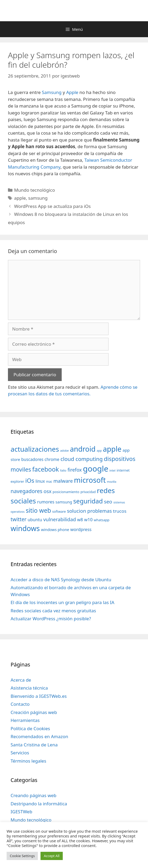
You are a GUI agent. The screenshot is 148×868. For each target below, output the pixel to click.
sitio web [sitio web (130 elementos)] (38, 510)
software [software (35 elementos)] (59, 512)
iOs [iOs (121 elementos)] (30, 480)
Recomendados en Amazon (39, 736)
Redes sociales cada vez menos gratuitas (53, 611)
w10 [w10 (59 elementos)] (88, 519)
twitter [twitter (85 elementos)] (19, 519)
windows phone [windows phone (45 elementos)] (55, 530)
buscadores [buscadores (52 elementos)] (32, 459)
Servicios (20, 753)
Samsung (52, 92)
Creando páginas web (33, 795)
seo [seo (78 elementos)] (108, 502)
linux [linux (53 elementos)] (40, 481)
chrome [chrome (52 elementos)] (52, 459)
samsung (38, 198)
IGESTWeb (21, 812)
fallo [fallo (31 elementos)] (63, 470)
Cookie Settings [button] (22, 856)
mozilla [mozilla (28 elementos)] (112, 482)
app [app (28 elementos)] (99, 451)
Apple (72, 92)
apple (20, 198)
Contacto (20, 704)
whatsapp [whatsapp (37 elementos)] (102, 520)
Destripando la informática (39, 804)
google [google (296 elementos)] (96, 469)
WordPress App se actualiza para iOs (52, 206)
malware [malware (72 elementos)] (63, 481)
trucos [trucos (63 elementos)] (120, 511)
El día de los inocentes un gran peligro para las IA (62, 602)
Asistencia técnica (29, 688)
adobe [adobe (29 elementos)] (64, 450)
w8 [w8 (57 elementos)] (80, 520)
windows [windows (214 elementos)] (25, 528)
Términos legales (28, 761)
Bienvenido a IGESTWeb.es (39, 696)
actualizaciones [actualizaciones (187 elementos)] (35, 449)
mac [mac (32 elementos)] (49, 481)
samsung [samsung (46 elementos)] (64, 502)
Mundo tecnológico (34, 190)
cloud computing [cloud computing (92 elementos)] (81, 459)
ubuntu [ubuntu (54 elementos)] (35, 520)
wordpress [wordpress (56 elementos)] (81, 529)
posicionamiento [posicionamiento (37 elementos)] (66, 492)
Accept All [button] (51, 856)
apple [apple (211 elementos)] (112, 449)
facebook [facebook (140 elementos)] (46, 469)
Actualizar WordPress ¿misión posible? (51, 619)
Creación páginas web (34, 712)
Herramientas (25, 720)
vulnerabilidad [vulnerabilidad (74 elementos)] (59, 519)
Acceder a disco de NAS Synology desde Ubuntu (61, 580)
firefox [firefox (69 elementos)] (75, 470)
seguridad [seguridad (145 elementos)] (88, 501)
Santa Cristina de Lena (34, 745)
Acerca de (21, 680)
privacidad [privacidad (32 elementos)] (88, 492)
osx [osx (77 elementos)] (47, 491)
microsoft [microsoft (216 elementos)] (90, 480)
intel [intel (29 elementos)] (112, 470)
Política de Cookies (30, 728)
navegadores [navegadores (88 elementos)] (26, 491)
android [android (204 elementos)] (83, 449)
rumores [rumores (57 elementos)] (46, 502)
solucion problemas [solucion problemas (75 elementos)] (89, 511)
